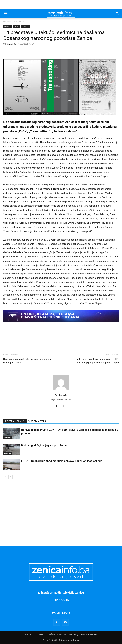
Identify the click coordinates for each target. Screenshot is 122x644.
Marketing (74, 634)
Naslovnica (8, 22)
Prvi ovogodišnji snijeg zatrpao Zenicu (45, 445)
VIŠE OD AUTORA (37, 421)
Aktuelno (20, 22)
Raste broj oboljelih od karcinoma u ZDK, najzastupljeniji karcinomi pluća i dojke (97, 361)
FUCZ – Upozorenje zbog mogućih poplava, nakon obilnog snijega (62, 461)
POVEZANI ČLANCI (15, 421)
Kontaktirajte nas (89, 634)
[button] (6, 14)
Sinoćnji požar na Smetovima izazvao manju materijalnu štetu (27, 361)
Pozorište (26, 27)
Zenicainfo (11, 44)
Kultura (17, 27)
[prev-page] (5, 477)
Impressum (41, 634)
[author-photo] (61, 390)
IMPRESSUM (61, 600)
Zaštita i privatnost (57, 634)
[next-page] (10, 477)
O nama (29, 634)
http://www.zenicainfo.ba (61, 400)
